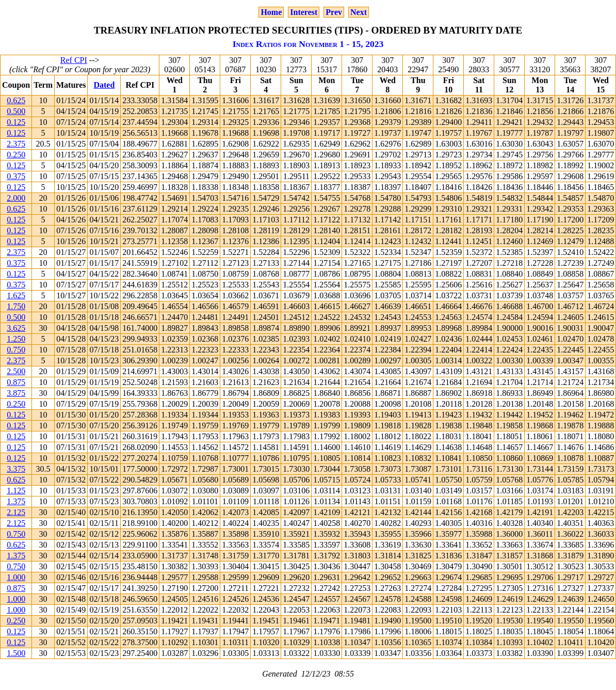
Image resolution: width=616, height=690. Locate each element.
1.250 (16, 339)
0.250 (16, 155)
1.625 (16, 295)
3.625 (16, 328)
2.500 (16, 371)
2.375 (16, 144)
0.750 (16, 350)
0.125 (16, 122)
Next (359, 12)
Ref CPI (74, 60)
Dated (104, 85)
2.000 (16, 198)
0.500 (16, 111)
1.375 (16, 501)
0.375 (16, 176)
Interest (304, 12)
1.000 (16, 577)
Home (271, 12)
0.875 (16, 382)
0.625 (16, 100)
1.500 (16, 653)
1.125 (16, 491)
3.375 (16, 469)
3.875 (16, 393)
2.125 (16, 512)
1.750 (16, 306)
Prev (334, 12)
